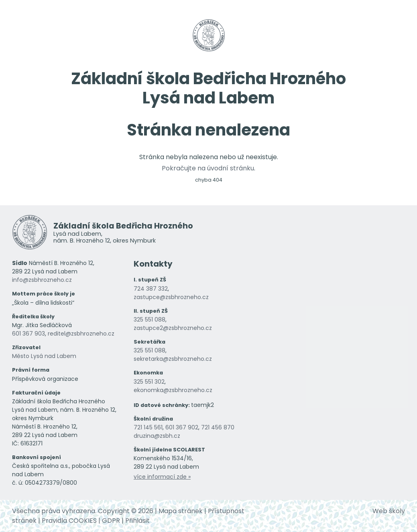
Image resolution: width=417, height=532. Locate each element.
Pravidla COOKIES (69, 521)
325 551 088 (150, 320)
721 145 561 (148, 427)
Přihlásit (137, 521)
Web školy (389, 511)
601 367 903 (28, 334)
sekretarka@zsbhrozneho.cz (173, 359)
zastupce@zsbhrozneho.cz (171, 297)
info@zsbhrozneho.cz (42, 280)
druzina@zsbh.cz (157, 436)
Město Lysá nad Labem (44, 356)
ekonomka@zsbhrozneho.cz (173, 390)
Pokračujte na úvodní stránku (208, 168)
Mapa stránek (181, 511)
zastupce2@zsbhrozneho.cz (173, 328)
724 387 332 (151, 289)
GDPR (111, 521)
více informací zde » (162, 477)
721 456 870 (218, 427)
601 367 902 (182, 427)
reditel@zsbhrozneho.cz (81, 334)
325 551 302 (149, 382)
